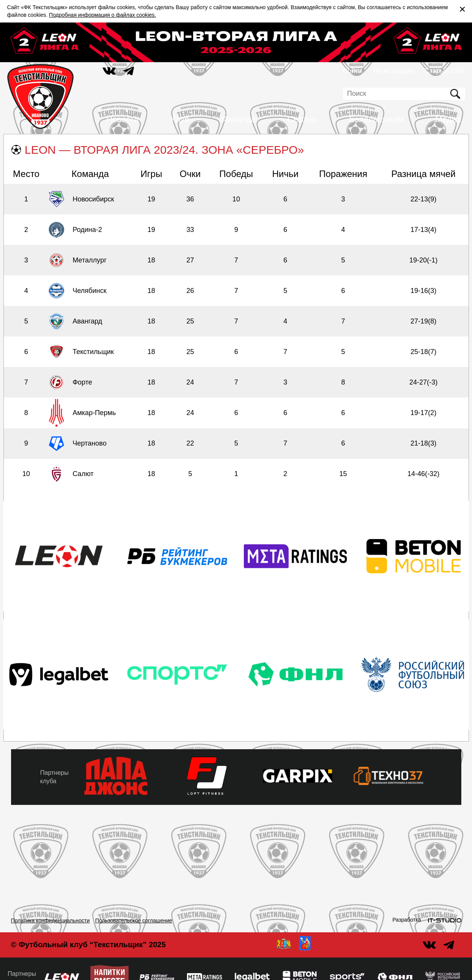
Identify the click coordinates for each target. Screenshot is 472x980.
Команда (238, 119)
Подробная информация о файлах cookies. (102, 15)
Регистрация (393, 71)
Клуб (180, 119)
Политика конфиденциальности (51, 920)
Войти (353, 71)
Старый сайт (445, 71)
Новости (123, 119)
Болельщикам (376, 119)
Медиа (448, 119)
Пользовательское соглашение (134, 920)
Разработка (407, 920)
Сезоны (302, 119)
